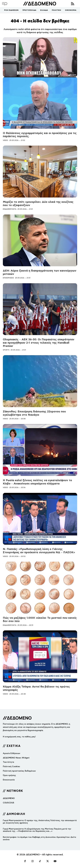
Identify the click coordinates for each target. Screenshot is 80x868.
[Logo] (40, 4)
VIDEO (6, 140)
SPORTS (6, 350)
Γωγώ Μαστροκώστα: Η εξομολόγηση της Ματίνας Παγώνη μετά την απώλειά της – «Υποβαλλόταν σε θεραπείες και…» (37, 830)
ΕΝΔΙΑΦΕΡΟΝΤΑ (10, 209)
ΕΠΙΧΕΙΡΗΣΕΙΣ (8, 278)
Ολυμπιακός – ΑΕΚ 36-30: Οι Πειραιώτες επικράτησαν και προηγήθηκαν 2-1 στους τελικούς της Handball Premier (39, 343)
